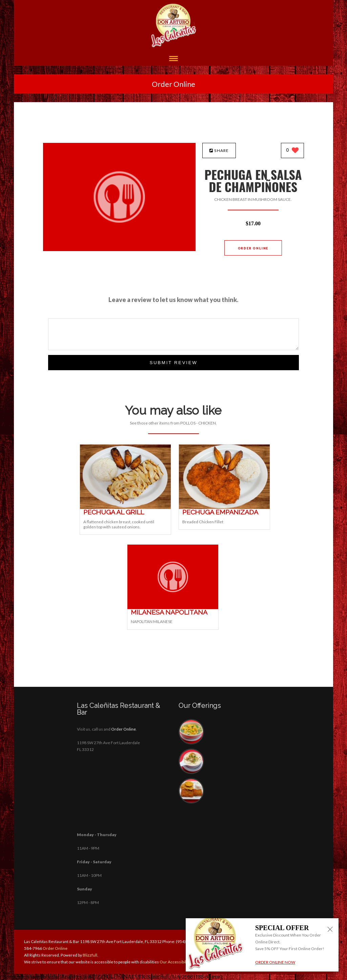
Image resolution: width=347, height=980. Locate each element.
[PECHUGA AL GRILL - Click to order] (125, 507)
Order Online (173, 84)
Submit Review (173, 363)
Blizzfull (90, 955)
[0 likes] (293, 151)
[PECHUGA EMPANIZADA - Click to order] (224, 507)
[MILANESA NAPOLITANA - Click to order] (173, 608)
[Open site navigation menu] (173, 59)
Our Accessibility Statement (185, 962)
